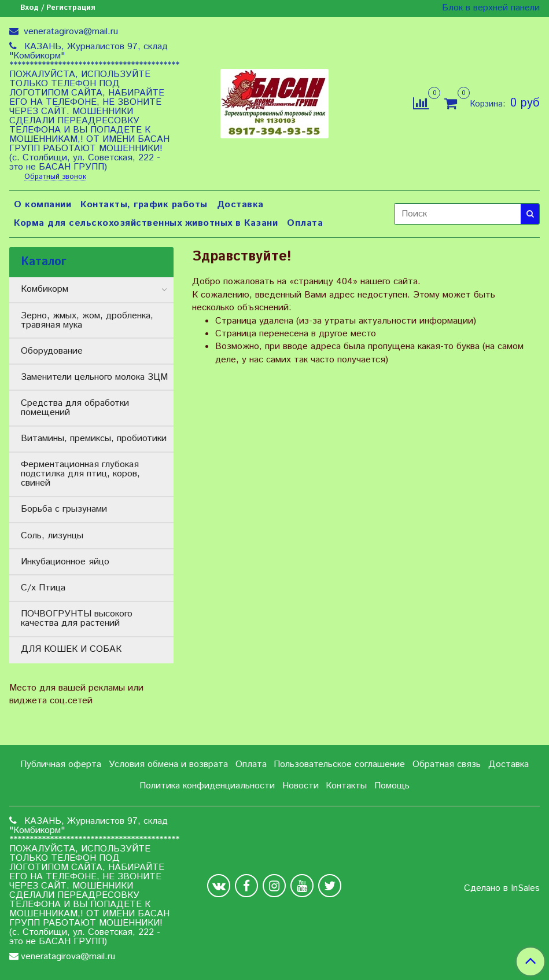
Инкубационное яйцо (65, 562)
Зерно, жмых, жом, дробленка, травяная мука (87, 320)
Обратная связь (447, 764)
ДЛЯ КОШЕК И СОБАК (71, 649)
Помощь (392, 786)
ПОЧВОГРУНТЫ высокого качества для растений (77, 619)
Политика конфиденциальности (207, 786)
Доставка (240, 205)
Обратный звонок (55, 177)
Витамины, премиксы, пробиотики (94, 438)
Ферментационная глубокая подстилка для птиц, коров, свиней (80, 474)
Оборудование (52, 351)
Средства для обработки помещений (75, 408)
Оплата (305, 223)
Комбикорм (45, 289)
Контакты (346, 786)
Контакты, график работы (144, 205)
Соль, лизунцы (52, 536)
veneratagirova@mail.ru (69, 32)
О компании (43, 205)
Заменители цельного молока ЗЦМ (94, 377)
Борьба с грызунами (64, 509)
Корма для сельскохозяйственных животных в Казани (146, 223)
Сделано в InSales (502, 889)
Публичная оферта (61, 764)
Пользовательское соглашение (339, 764)
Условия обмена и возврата (168, 764)
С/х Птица (43, 588)
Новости (301, 786)
